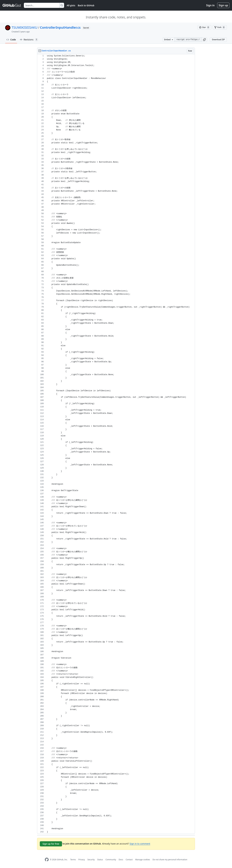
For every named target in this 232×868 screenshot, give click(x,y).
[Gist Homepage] (12, 5)
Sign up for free (51, 844)
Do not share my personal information (170, 860)
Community (111, 860)
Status (100, 860)
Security (91, 860)
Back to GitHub (86, 5)
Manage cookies (143, 860)
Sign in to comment (140, 844)
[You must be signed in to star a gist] (204, 27)
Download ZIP (218, 40)
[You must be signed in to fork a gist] (220, 27)
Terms (73, 860)
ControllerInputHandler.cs (60, 27)
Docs (121, 860)
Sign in (210, 5)
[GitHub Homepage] (47, 860)
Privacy (82, 860)
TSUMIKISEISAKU (24, 27)
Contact (129, 860)
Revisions (29, 40)
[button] (204, 40)
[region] (116, 444)
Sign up (223, 5)
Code (11, 40)
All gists (71, 5)
